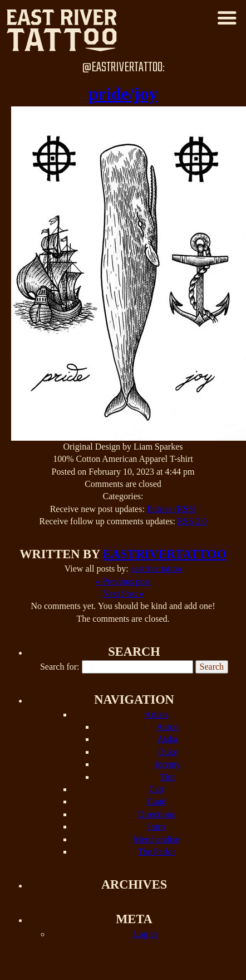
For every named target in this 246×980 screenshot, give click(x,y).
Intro (156, 827)
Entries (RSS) (171, 509)
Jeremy (168, 764)
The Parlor (156, 852)
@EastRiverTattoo (122, 68)
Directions (157, 814)
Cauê (157, 801)
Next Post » (123, 594)
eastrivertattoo (165, 554)
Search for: (60, 667)
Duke (168, 752)
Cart (156, 789)
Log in (145, 934)
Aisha (167, 739)
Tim (168, 777)
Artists (157, 715)
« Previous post (123, 581)
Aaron (168, 727)
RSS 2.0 (192, 521)
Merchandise (157, 839)
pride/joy (123, 94)
